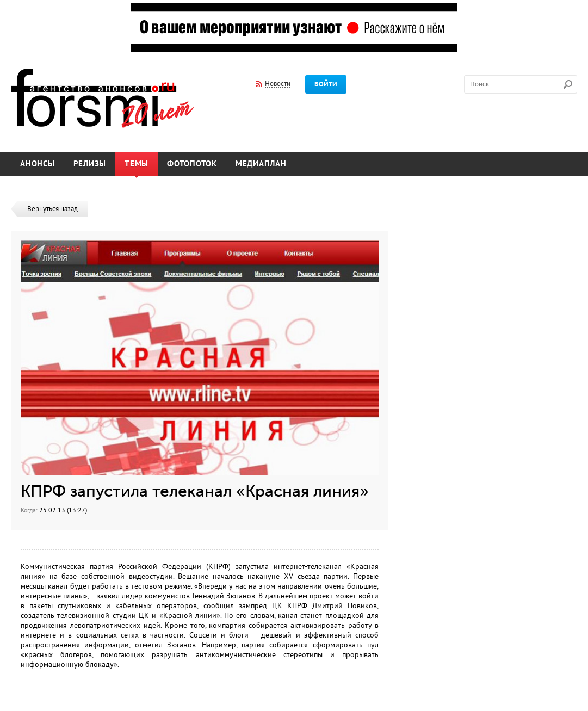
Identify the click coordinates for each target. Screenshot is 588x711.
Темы (137, 164)
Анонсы (38, 164)
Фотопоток (192, 164)
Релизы (90, 164)
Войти (326, 84)
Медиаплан (261, 164)
